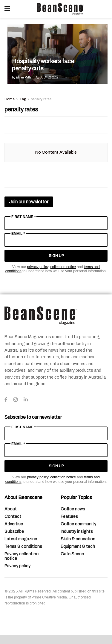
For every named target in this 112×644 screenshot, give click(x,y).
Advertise (14, 524)
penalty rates (41, 99)
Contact (13, 517)
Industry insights (77, 532)
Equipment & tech (78, 547)
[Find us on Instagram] (16, 400)
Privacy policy (17, 566)
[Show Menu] (7, 9)
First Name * (23, 217)
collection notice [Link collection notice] (63, 267)
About (11, 509)
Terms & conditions (23, 547)
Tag (23, 99)
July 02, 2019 (47, 77)
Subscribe (14, 532)
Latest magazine (21, 539)
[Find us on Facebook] (6, 400)
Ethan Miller (24, 77)
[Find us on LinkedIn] (26, 400)
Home (10, 99)
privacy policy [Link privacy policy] (38, 267)
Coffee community (78, 524)
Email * (18, 234)
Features (69, 517)
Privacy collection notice (22, 556)
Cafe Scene (72, 554)
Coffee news (73, 509)
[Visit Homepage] (60, 9)
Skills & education (78, 539)
